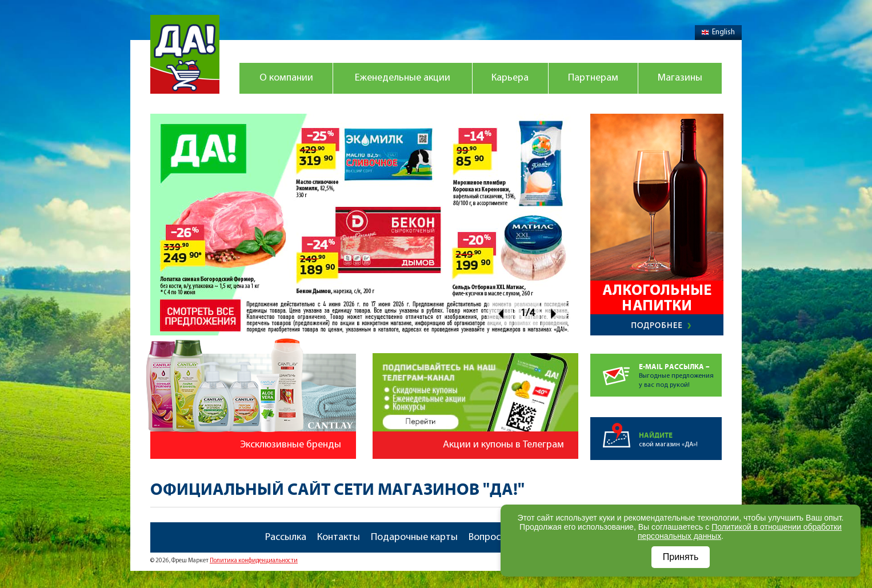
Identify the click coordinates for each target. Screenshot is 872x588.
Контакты (339, 537)
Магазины (680, 78)
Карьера (510, 78)
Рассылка (286, 537)
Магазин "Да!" (185, 54)
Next (554, 313)
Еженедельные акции (403, 78)
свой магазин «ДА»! (680, 433)
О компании (286, 78)
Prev (500, 313)
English (718, 32)
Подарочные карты (414, 537)
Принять (681, 557)
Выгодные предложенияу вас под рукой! (680, 371)
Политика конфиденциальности (254, 561)
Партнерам (593, 78)
